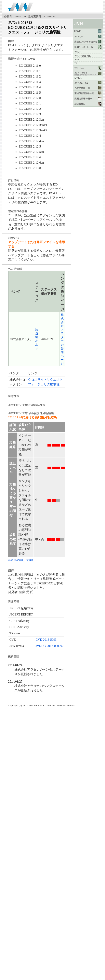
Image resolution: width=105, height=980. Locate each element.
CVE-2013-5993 (46, 640)
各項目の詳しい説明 (20, 560)
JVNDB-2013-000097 (49, 646)
